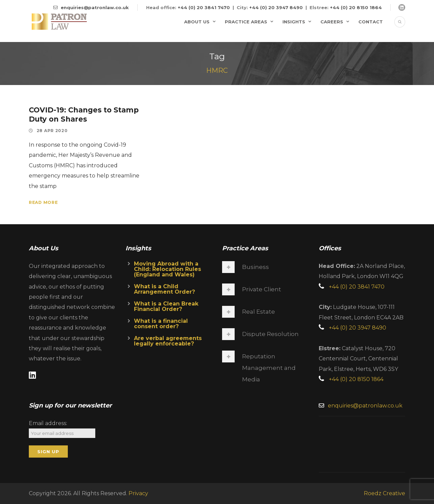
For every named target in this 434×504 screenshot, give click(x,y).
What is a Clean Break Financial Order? (166, 306)
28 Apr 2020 (52, 131)
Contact (371, 22)
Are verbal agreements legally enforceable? (168, 341)
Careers (332, 22)
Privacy (138, 493)
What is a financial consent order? (161, 324)
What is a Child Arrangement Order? (164, 289)
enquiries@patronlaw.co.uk (95, 7)
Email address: (48, 423)
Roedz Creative (384, 493)
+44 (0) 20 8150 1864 (356, 7)
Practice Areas (246, 22)
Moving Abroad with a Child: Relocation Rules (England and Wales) (167, 269)
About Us (197, 22)
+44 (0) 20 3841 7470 (204, 7)
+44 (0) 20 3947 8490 (276, 7)
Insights (294, 22)
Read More (43, 202)
